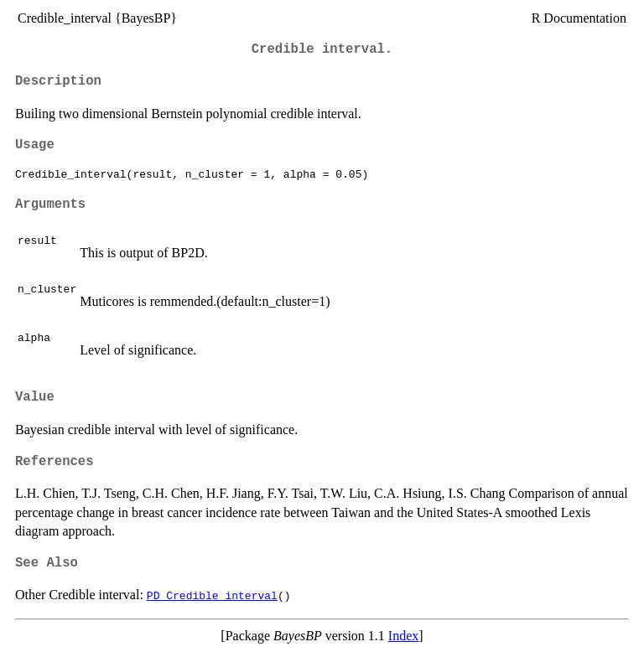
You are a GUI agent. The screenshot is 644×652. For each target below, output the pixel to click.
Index (403, 636)
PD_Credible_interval (212, 595)
